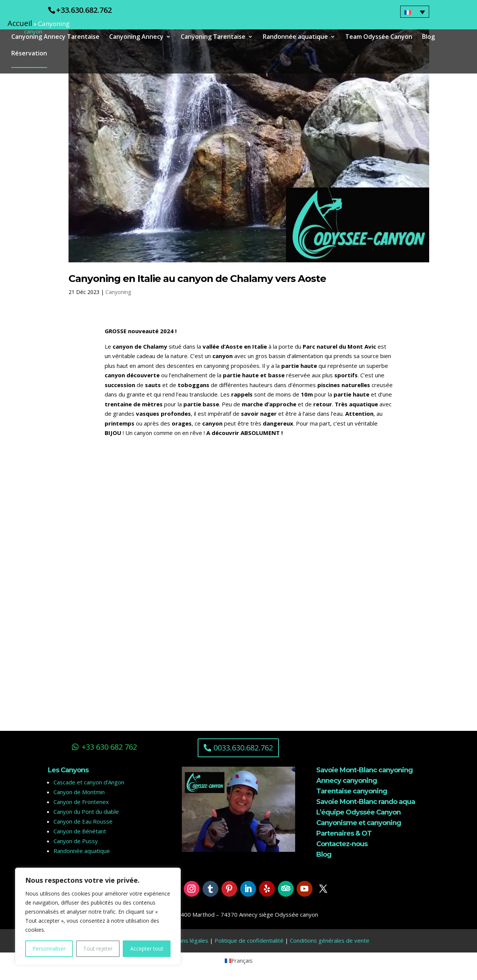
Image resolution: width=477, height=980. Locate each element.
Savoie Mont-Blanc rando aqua (366, 802)
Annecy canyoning (347, 781)
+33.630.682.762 (84, 10)
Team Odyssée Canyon (379, 38)
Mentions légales (186, 940)
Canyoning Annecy (136, 38)
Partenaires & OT (344, 833)
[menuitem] (415, 12)
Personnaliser (49, 949)
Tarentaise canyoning (352, 791)
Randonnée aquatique (295, 38)
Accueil (20, 23)
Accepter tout (147, 949)
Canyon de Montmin (79, 792)
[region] (98, 916)
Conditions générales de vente (330, 940)
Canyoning (118, 292)
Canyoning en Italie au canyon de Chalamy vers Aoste (197, 279)
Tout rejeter (98, 949)
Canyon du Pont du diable (86, 812)
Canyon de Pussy (76, 841)
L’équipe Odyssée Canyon (358, 812)
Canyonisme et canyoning (359, 823)
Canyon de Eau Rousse (83, 821)
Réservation (29, 55)
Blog (428, 38)
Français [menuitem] (242, 960)
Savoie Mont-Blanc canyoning (364, 770)
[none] (415, 12)
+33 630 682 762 (109, 747)
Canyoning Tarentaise (213, 38)
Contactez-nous (342, 844)
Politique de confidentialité (249, 940)
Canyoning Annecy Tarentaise (55, 38)
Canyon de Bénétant (80, 831)
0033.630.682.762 (243, 748)
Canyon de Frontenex (81, 802)
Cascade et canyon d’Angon (89, 782)
